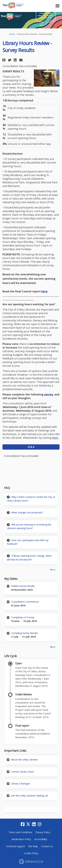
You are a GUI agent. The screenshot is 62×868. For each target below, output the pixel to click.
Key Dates (11, 579)
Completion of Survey (23, 617)
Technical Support (15, 846)
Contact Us (47, 846)
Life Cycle (10, 656)
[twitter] (28, 824)
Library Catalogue (21, 784)
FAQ (7, 488)
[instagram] (40, 824)
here (44, 291)
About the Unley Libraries (25, 760)
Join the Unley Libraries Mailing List (30, 796)
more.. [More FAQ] (53, 570)
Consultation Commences (25, 602)
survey (49, 394)
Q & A (31, 447)
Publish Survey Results (23, 586)
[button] (4, 60)
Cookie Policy (31, 853)
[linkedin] (34, 824)
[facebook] (23, 824)
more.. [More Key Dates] (53, 647)
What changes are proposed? (27, 512)
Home (12, 34)
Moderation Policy (21, 839)
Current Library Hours (23, 772)
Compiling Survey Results (24, 633)
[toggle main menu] (57, 6)
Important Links (15, 751)
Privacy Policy (43, 832)
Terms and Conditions (20, 832)
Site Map (33, 846)
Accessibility (41, 839)
